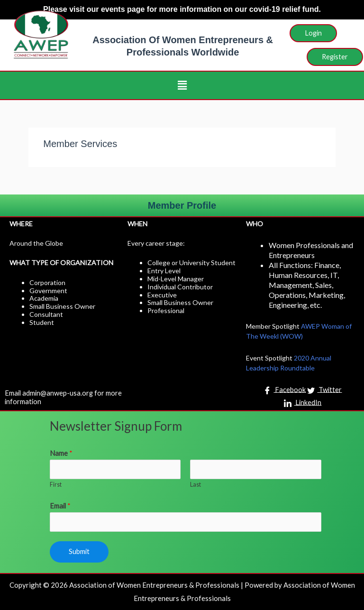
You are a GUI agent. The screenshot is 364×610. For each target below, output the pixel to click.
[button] (182, 85)
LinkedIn (303, 403)
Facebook (285, 390)
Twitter (324, 390)
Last (196, 485)
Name (61, 453)
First (56, 485)
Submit (79, 551)
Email (60, 506)
